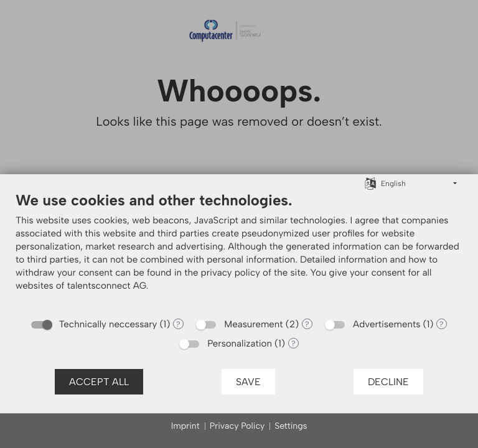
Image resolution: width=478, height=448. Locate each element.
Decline (388, 382)
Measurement (253, 324)
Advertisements (387, 324)
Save (248, 382)
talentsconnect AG (107, 286)
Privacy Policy (237, 426)
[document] (239, 251)
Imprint (185, 426)
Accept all (99, 382)
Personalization (240, 343)
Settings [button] (291, 426)
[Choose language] (370, 183)
